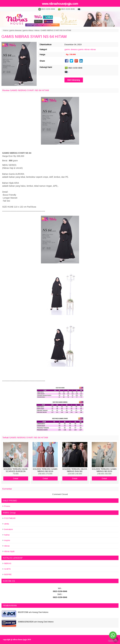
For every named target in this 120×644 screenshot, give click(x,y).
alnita (7, 524)
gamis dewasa (15, 30)
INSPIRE (8, 574)
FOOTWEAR (10, 518)
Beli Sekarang (74, 80)
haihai (7, 535)
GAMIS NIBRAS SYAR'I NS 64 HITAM (34, 37)
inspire (7, 540)
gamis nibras (28, 30)
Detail (16, 478)
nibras (37, 30)
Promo (7, 506)
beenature (8, 529)
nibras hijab (9, 551)
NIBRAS (8, 563)
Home (6, 30)
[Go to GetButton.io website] (113, 641)
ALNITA (7, 569)
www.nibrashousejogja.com (60, 4)
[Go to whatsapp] (113, 635)
